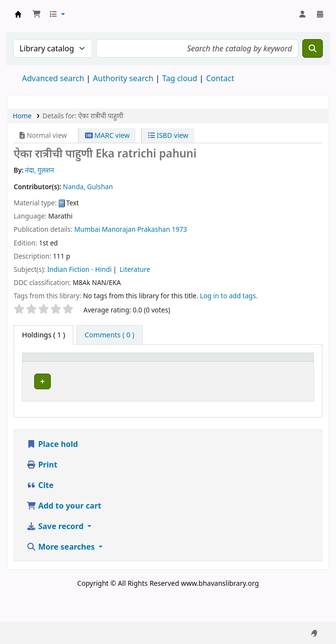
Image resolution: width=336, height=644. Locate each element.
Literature (135, 269)
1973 (179, 229)
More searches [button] (62, 572)
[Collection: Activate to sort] (146, 366)
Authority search (123, 78)
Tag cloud (180, 78)
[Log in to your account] (302, 14)
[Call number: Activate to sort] (223, 366)
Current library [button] (82, 366)
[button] (37, 14)
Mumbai (87, 229)
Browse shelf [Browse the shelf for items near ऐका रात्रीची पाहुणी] (201, 399)
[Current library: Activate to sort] (92, 366)
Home (22, 116)
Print (42, 490)
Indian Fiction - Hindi (80, 269)
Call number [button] (199, 371)
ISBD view (168, 135)
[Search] (313, 48)
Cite (40, 511)
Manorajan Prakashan (136, 229)
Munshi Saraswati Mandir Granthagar (18, 14)
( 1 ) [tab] (43, 335)
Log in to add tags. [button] (229, 296)
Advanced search (53, 78)
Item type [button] (35, 366)
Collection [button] (141, 371)
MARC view (107, 135)
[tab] (109, 335)
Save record (56, 552)
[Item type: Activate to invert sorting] (43, 366)
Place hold (52, 469)
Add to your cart (64, 531)
